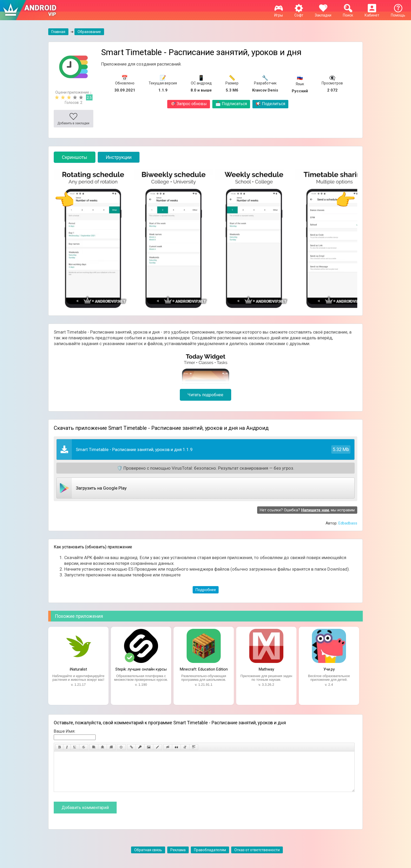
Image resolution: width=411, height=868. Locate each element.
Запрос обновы (189, 104)
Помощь (398, 13)
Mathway (266, 669)
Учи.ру (329, 669)
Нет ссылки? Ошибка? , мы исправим (307, 510)
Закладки (323, 13)
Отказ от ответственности (257, 858)
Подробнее (206, 590)
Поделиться (270, 104)
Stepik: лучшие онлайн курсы (141, 669)
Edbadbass (348, 523)
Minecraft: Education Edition (204, 669)
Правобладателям (210, 858)
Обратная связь (148, 858)
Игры (278, 13)
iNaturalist (78, 669)
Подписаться (231, 104)
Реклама (178, 858)
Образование (89, 32)
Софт (299, 13)
